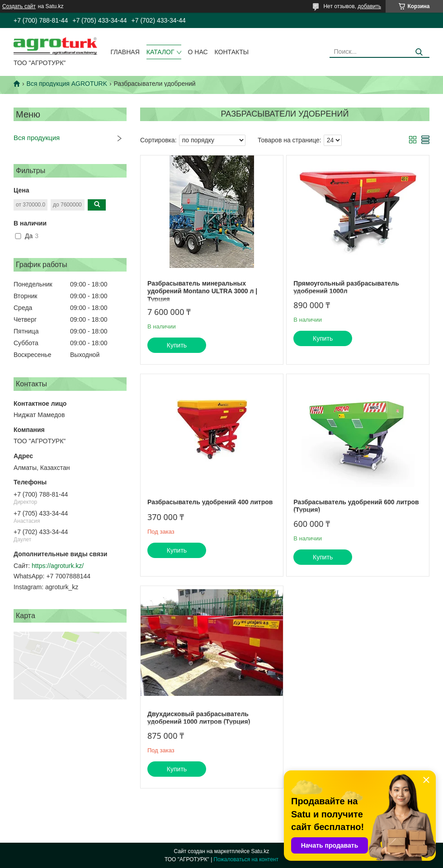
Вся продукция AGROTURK (67, 84)
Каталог (160, 52)
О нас (198, 52)
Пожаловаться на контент (246, 859)
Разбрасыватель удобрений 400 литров (210, 502)
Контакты (232, 52)
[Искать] (419, 52)
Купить (177, 345)
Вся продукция (37, 138)
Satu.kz (260, 851)
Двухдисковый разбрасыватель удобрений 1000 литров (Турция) (199, 718)
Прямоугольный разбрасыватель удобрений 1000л (346, 287)
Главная (125, 52)
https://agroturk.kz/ (58, 566)
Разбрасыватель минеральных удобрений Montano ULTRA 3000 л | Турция (202, 291)
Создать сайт (19, 6)
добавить (369, 6)
